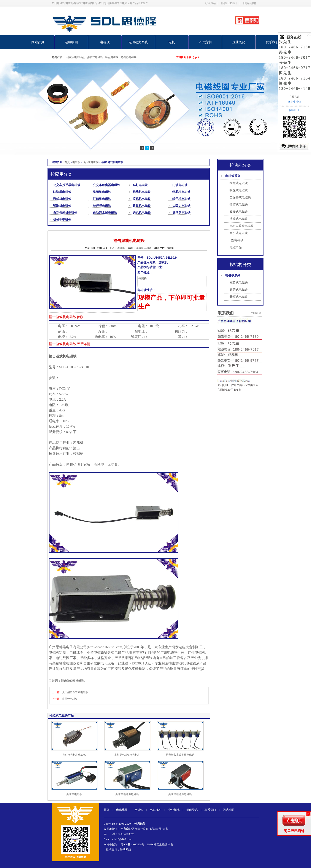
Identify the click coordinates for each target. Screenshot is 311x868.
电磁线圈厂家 (66, 658)
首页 (67, 162)
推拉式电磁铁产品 (62, 716)
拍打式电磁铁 (239, 205)
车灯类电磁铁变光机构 (127, 755)
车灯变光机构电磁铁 (74, 755)
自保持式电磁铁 (240, 197)
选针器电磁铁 (129, 57)
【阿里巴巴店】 (229, 3)
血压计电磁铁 (70, 699)
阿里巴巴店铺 (294, 831)
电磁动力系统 (138, 42)
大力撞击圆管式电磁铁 (75, 692)
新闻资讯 (192, 810)
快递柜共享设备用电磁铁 (180, 755)
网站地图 (228, 810)
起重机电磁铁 (142, 206)
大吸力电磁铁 (181, 206)
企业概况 (239, 42)
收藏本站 (211, 3)
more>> (256, 313)
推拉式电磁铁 (95, 57)
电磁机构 (155, 810)
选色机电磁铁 (142, 213)
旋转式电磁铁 (239, 212)
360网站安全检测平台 (160, 844)
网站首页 (38, 42)
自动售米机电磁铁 (65, 213)
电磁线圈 (71, 42)
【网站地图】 (250, 3)
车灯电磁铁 (140, 185)
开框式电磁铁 (239, 297)
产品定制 (205, 42)
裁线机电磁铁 (142, 192)
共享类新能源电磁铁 (127, 794)
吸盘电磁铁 (112, 57)
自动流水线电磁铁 (105, 213)
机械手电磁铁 (62, 220)
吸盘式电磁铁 (239, 190)
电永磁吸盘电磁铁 (242, 226)
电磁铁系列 (233, 176)
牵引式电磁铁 (239, 233)
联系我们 (272, 42)
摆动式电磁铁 (239, 219)
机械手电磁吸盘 (76, 57)
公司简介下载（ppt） (188, 57)
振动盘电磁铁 (181, 213)
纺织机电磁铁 (102, 192)
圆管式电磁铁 (239, 290)
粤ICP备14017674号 (132, 844)
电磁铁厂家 (176, 652)
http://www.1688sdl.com (105, 647)
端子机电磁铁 (181, 199)
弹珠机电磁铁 (62, 206)
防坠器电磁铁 (62, 192)
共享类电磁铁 (74, 794)
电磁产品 (236, 247)
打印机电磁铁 (102, 199)
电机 (172, 42)
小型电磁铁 (95, 652)
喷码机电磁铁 (142, 199)
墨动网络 (125, 850)
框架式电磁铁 (239, 283)
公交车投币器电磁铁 (67, 185)
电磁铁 (105, 42)
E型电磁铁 (237, 240)
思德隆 (121, 248)
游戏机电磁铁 (62, 199)
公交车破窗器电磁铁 (106, 185)
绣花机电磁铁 (181, 192)
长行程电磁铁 (102, 206)
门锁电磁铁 (180, 185)
